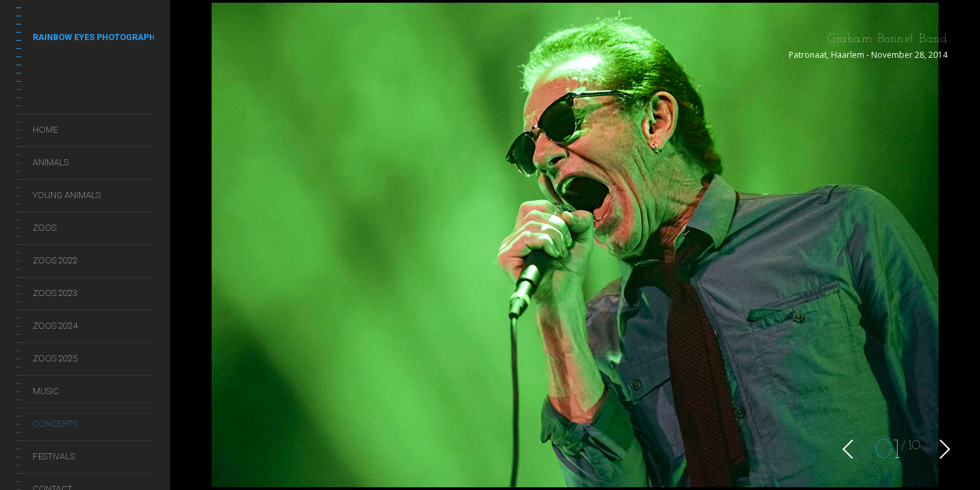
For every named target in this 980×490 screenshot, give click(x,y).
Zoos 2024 (55, 326)
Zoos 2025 (55, 358)
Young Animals (67, 195)
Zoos (45, 228)
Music (46, 391)
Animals (51, 162)
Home (45, 130)
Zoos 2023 (55, 293)
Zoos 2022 (55, 260)
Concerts (55, 424)
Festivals (54, 456)
